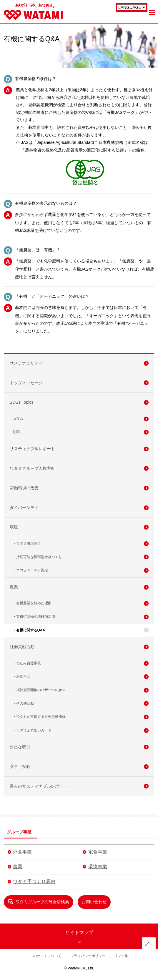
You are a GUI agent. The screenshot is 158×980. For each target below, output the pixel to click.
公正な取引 (20, 747)
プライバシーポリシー (88, 956)
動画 (16, 432)
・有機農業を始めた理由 (32, 603)
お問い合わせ (94, 902)
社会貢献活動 (22, 647)
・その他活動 (23, 703)
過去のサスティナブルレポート (39, 786)
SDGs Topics (22, 402)
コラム (18, 419)
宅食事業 (98, 852)
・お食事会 (21, 676)
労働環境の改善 (24, 488)
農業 (14, 587)
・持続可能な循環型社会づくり (37, 557)
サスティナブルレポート (32, 449)
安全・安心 (20, 766)
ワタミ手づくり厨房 (34, 882)
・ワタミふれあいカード (32, 730)
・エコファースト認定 (30, 570)
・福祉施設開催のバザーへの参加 (39, 690)
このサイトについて (46, 956)
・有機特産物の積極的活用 (34, 617)
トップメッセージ (26, 383)
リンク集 (121, 956)
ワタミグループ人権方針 (32, 468)
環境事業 (98, 867)
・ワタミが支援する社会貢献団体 (39, 717)
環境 (14, 527)
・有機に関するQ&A (29, 630)
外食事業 (22, 852)
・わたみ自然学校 (27, 663)
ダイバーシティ (24, 508)
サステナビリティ (26, 363)
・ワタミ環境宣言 (27, 543)
